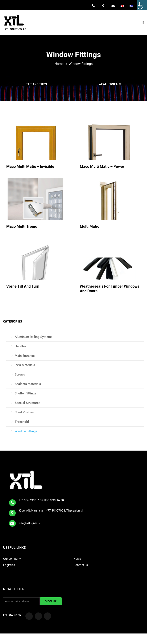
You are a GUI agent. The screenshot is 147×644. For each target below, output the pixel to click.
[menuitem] (123, 6)
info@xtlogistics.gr (31, 523)
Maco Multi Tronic (22, 226)
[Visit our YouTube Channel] (38, 616)
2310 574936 (28, 500)
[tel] (13, 501)
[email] (13, 522)
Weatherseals (110, 84)
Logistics (9, 565)
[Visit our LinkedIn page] (48, 616)
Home (59, 64)
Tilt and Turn (37, 84)
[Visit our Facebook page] (29, 616)
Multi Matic (90, 226)
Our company (12, 559)
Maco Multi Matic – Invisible (31, 166)
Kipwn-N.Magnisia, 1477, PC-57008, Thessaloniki (51, 510)
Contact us (81, 565)
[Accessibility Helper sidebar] (142, 5)
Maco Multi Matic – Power (102, 166)
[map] (13, 512)
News (77, 559)
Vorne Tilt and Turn (23, 286)
